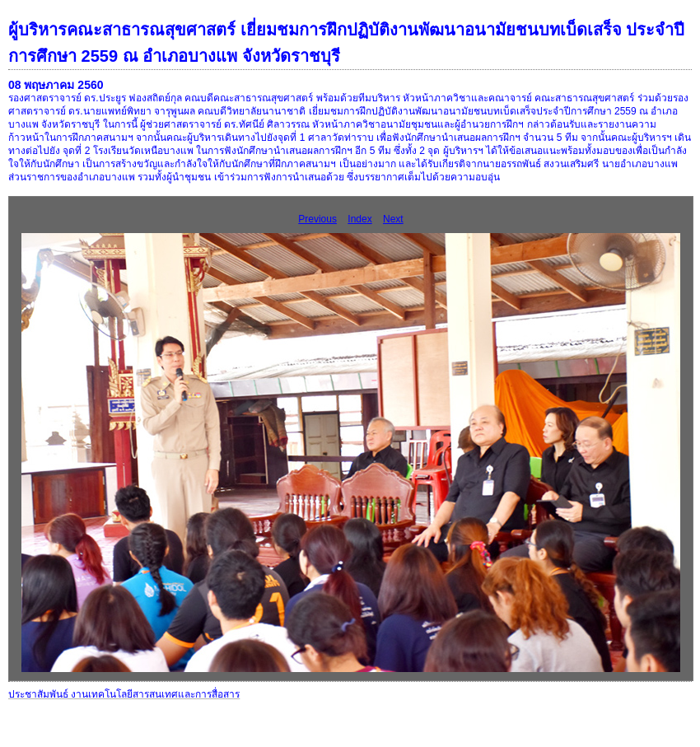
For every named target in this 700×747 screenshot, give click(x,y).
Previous (317, 219)
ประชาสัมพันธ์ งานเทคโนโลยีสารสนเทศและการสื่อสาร (124, 694)
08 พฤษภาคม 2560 (56, 85)
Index (359, 219)
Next (393, 219)
